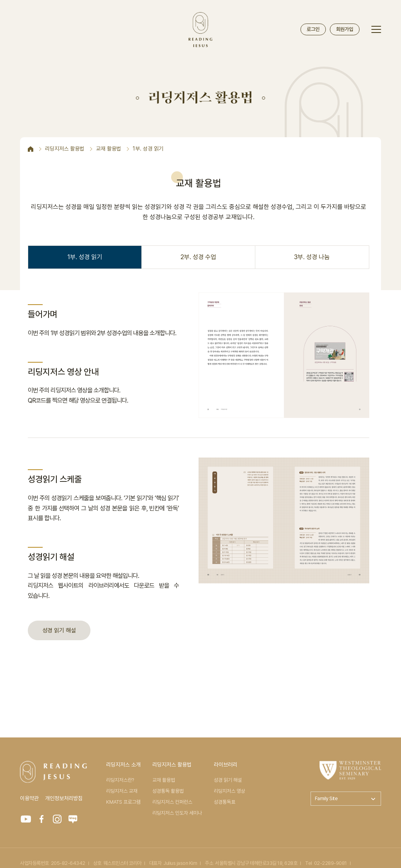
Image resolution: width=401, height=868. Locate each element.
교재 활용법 (164, 780)
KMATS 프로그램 (123, 802)
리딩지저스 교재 (122, 791)
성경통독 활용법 (168, 791)
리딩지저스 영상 (229, 791)
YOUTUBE (26, 819)
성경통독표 (225, 802)
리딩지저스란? (120, 780)
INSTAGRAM (57, 819)
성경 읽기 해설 (59, 630)
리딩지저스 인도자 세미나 (177, 813)
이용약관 (29, 798)
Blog (73, 819)
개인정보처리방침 (64, 798)
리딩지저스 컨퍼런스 (172, 802)
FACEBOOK (42, 819)
